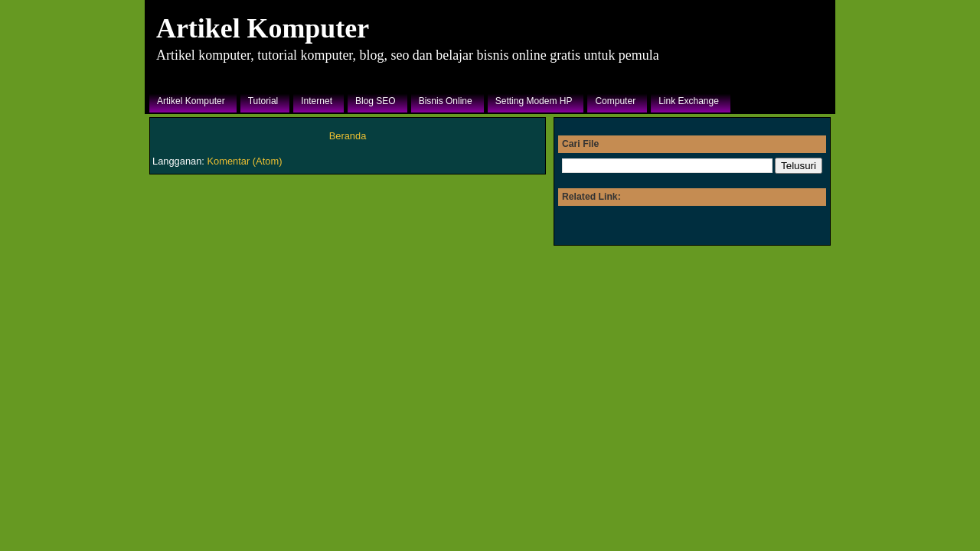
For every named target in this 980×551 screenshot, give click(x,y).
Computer (615, 101)
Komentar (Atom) (245, 161)
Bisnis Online (446, 101)
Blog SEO (376, 101)
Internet (317, 101)
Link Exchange (689, 101)
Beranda (348, 136)
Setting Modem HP (534, 101)
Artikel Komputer (263, 28)
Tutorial (263, 101)
